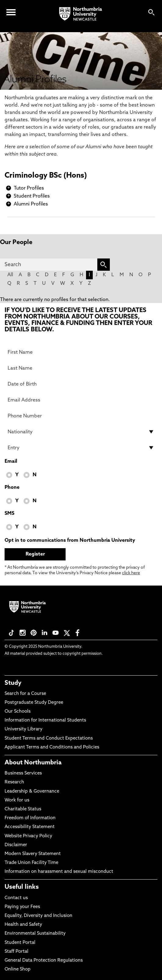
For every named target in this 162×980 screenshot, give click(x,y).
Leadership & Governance (32, 792)
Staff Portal (16, 952)
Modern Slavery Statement (33, 854)
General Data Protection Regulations (44, 961)
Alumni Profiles (31, 204)
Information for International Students (45, 720)
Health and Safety (23, 925)
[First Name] (81, 352)
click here (131, 573)
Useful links (22, 887)
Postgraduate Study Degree (34, 703)
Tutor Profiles (29, 188)
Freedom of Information (30, 818)
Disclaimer (16, 845)
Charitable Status (23, 809)
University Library (23, 729)
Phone (12, 488)
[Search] (49, 265)
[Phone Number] (81, 416)
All (10, 275)
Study (13, 683)
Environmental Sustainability (35, 934)
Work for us (17, 800)
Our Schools (18, 712)
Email (11, 462)
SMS (9, 514)
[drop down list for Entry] (81, 448)
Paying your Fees (22, 907)
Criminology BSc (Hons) (46, 176)
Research (14, 782)
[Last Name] (81, 368)
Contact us (16, 898)
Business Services (23, 773)
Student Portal (20, 943)
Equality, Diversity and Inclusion (38, 916)
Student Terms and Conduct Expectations (49, 739)
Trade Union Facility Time (31, 863)
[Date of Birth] (81, 384)
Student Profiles (32, 196)
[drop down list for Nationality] (81, 432)
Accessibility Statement (30, 827)
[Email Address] (81, 400)
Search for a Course (25, 694)
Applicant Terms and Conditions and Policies (52, 747)
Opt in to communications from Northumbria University (70, 541)
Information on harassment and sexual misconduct (59, 872)
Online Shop (18, 969)
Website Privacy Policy (28, 836)
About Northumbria (33, 763)
